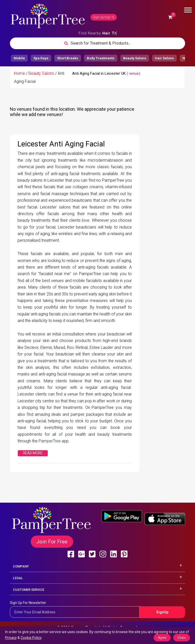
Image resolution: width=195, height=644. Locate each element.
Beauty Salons (41, 73)
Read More (33, 453)
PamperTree (50, 441)
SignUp (162, 612)
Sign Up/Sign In (104, 17)
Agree (162, 638)
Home (19, 73)
